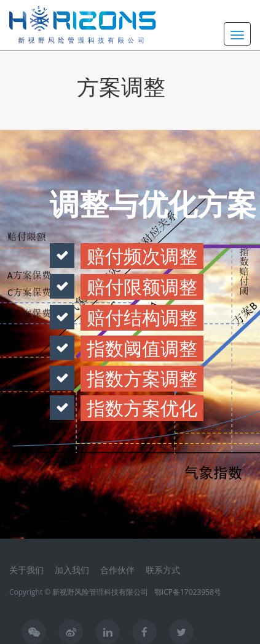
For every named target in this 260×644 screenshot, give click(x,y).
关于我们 (26, 570)
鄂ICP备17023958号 (188, 592)
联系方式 (163, 570)
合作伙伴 (117, 570)
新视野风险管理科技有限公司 (100, 592)
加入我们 (72, 570)
